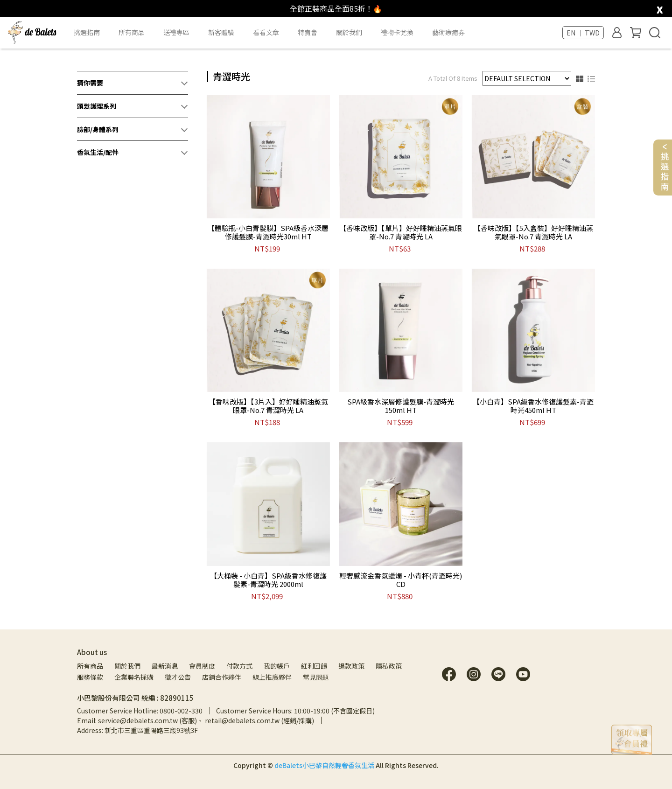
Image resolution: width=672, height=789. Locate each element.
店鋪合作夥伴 (222, 677)
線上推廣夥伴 (272, 677)
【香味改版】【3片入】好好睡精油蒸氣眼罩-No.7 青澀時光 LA (268, 406)
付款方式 (239, 666)
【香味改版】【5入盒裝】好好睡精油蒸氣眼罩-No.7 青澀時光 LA (533, 232)
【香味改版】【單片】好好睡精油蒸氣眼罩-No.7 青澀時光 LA (401, 232)
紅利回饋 (314, 666)
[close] (660, 8)
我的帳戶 (277, 666)
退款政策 (351, 666)
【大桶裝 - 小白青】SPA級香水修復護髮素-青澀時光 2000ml (268, 580)
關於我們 (127, 666)
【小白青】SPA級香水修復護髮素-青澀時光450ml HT (533, 406)
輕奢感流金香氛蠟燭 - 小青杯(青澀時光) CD (401, 580)
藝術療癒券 (448, 32)
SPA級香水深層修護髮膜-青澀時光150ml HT (401, 406)
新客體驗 (221, 32)
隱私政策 (389, 666)
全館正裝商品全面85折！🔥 (336, 8)
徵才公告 (178, 677)
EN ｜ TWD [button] (583, 33)
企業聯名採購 (134, 677)
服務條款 (90, 677)
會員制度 (202, 666)
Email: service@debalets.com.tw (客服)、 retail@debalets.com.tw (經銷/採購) (196, 720)
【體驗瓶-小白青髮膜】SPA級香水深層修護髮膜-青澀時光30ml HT (268, 232)
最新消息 (165, 666)
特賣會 (308, 32)
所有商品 (90, 666)
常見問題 (316, 677)
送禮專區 (176, 32)
